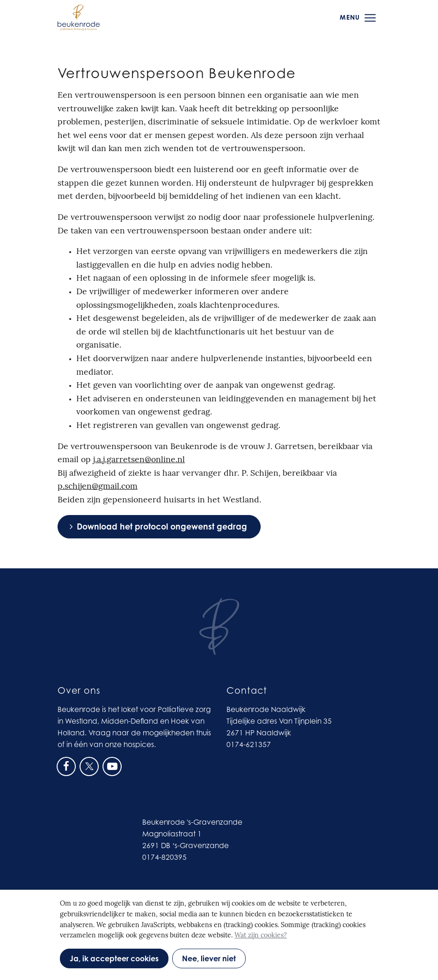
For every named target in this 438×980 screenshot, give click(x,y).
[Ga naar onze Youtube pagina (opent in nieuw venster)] (112, 766)
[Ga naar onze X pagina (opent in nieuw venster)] (89, 766)
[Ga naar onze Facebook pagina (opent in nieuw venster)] (66, 766)
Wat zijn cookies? (261, 936)
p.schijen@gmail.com (98, 487)
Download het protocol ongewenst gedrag (162, 526)
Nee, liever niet (209, 958)
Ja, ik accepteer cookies (114, 958)
